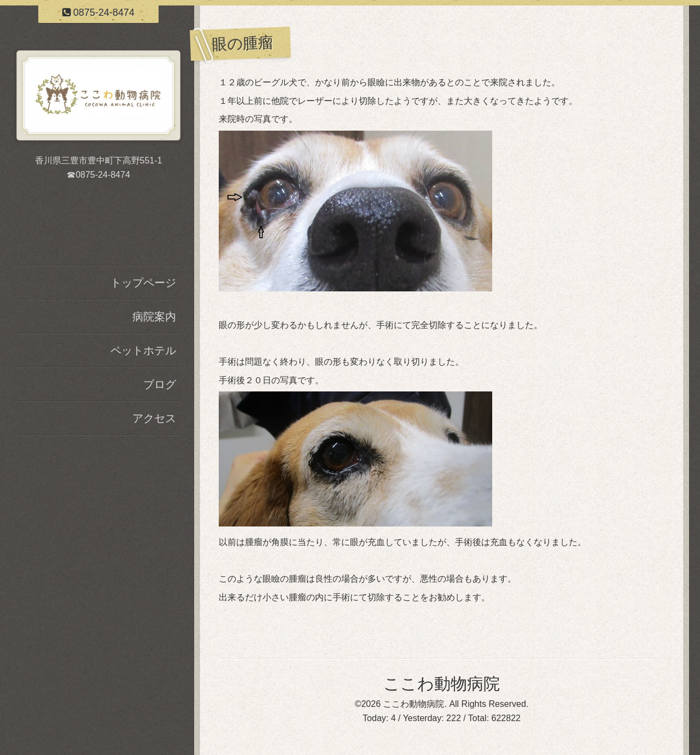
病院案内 (154, 317)
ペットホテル (143, 350)
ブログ (160, 384)
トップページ (143, 283)
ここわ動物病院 (442, 684)
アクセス (154, 418)
